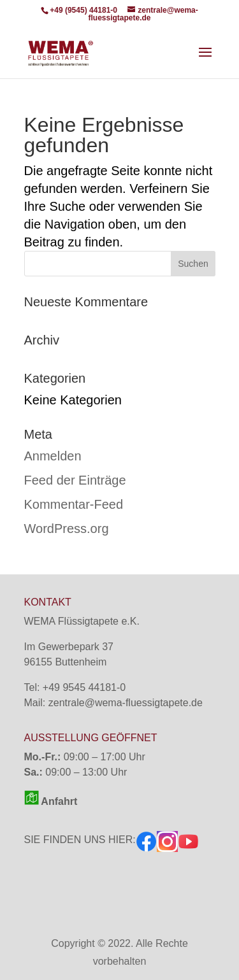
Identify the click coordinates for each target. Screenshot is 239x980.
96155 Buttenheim (66, 662)
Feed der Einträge (75, 480)
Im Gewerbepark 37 (69, 647)
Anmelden (53, 456)
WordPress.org (67, 529)
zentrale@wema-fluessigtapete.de (126, 703)
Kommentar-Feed (74, 504)
